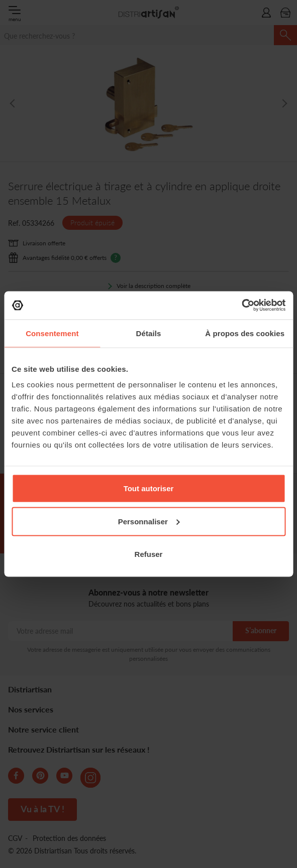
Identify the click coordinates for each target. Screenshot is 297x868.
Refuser (149, 554)
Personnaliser (149, 521)
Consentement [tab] (52, 333)
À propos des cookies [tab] (245, 333)
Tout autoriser (149, 488)
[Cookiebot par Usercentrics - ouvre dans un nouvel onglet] (241, 306)
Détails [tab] (149, 333)
